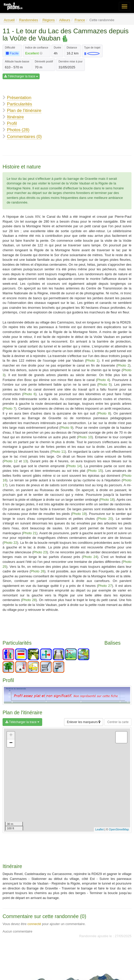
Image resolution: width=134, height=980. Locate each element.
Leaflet (99, 829)
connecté (34, 924)
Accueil (9, 20)
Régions (49, 20)
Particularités (20, 104)
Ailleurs (65, 20)
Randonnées (29, 20)
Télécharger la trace (21, 76)
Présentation (19, 98)
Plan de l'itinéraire (24, 111)
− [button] (11, 743)
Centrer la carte (118, 722)
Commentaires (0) (24, 137)
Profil (12, 123)
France (80, 20)
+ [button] (11, 735)
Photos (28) (18, 130)
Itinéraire (15, 117)
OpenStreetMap (119, 829)
